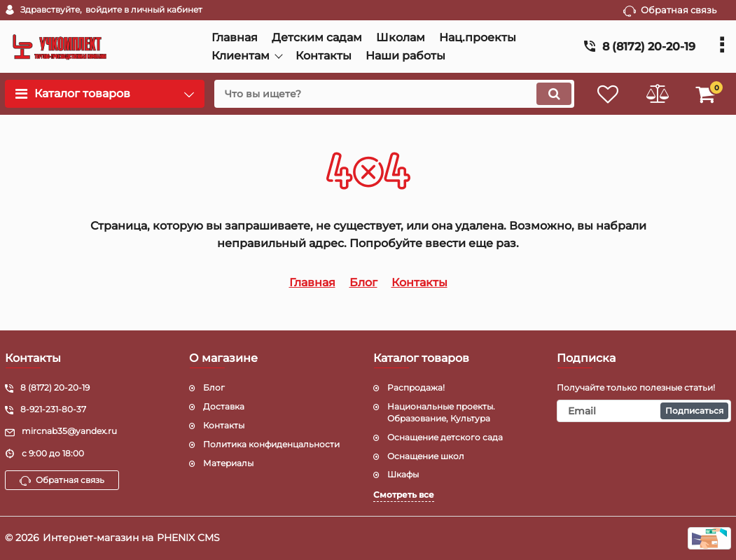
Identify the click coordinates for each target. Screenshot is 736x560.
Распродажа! (416, 387)
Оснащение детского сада (445, 437)
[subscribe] (644, 411)
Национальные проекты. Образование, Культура (441, 412)
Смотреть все (404, 495)
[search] (394, 94)
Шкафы (403, 474)
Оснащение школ (426, 456)
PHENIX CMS (188, 538)
